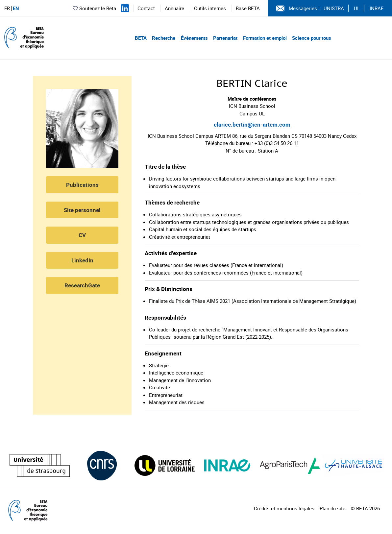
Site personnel (82, 210)
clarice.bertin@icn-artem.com (252, 124)
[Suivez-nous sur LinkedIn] (125, 8)
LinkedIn (82, 260)
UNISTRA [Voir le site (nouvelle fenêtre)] (334, 8)
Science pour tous (312, 38)
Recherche (164, 38)
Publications (82, 185)
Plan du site (332, 508)
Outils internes (210, 8)
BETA (141, 38)
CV (82, 235)
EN (16, 8)
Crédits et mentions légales (284, 508)
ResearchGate (82, 285)
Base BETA (248, 8)
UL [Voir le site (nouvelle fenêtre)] (357, 8)
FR (7, 8)
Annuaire (174, 8)
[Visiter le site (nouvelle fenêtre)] (40, 465)
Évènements (194, 38)
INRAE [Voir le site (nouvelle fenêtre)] (377, 8)
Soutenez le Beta (94, 8)
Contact (146, 8)
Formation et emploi (265, 38)
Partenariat (225, 38)
